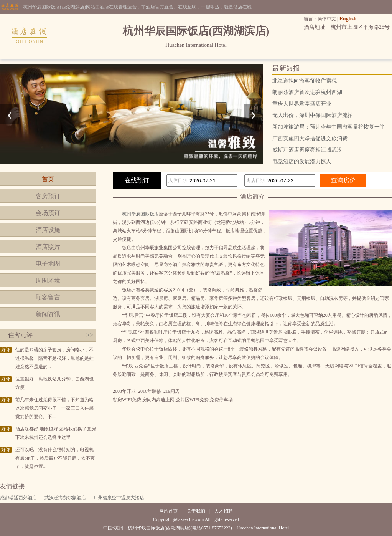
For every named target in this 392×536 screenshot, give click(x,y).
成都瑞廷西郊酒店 (18, 498)
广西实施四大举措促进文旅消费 (310, 138)
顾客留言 (48, 297)
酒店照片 (48, 247)
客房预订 (48, 196)
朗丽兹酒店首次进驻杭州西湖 (307, 92)
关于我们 (196, 511)
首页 (48, 179)
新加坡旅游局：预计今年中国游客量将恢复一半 (329, 127)
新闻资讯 (48, 314)
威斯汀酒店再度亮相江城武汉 (307, 150)
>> (90, 335)
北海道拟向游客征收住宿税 (305, 81)
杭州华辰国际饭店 (140, 214)
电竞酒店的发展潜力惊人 (302, 161)
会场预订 (48, 213)
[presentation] (10, 114)
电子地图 (48, 264)
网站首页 (168, 511)
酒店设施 (48, 230)
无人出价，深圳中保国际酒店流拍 (313, 115)
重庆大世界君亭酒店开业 (302, 104)
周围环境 (48, 280)
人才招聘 (224, 511)
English (348, 19)
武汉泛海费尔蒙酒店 (65, 498)
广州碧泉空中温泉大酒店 (119, 498)
